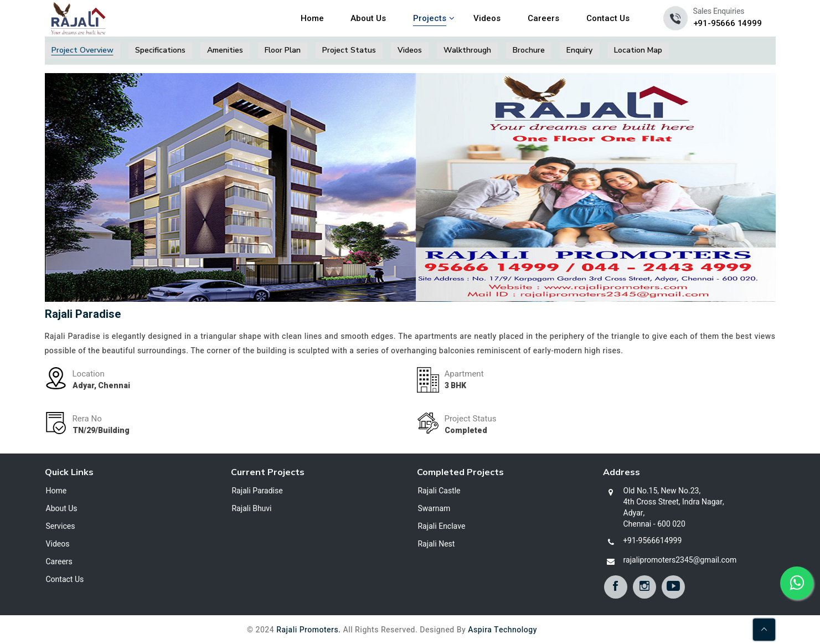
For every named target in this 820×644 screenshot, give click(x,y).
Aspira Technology (502, 630)
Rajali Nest (437, 544)
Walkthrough (467, 50)
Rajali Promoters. (308, 630)
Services (61, 527)
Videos (487, 18)
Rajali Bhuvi (252, 509)
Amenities (225, 50)
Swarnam (434, 509)
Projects (430, 18)
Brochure (529, 50)
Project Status (349, 50)
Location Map (638, 50)
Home (312, 18)
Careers (543, 18)
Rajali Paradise (257, 491)
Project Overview (82, 50)
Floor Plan (283, 50)
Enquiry (579, 50)
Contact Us (608, 18)
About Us (368, 18)
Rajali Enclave (442, 527)
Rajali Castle (439, 491)
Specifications (160, 50)
